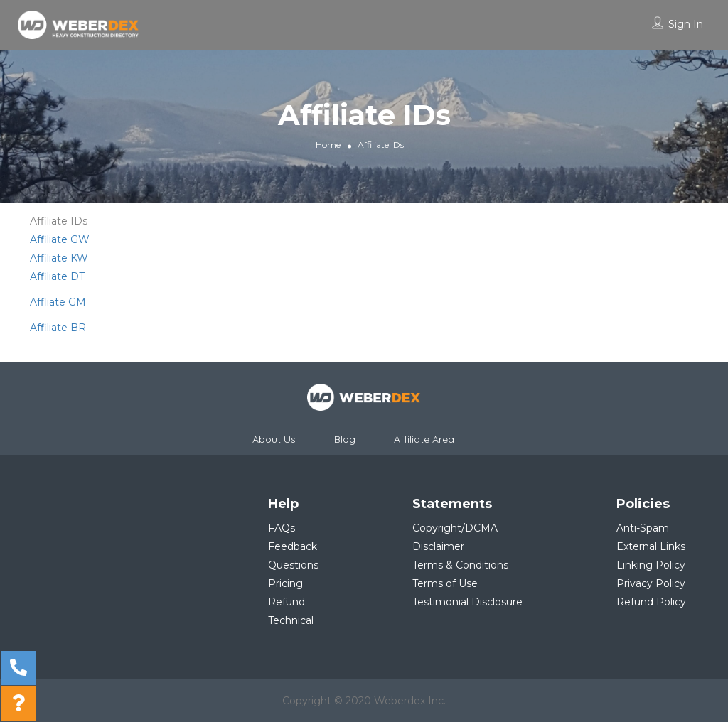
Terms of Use (445, 583)
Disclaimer (438, 546)
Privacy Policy (651, 583)
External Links (651, 546)
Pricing (285, 583)
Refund (287, 602)
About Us (274, 439)
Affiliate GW (60, 239)
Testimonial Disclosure (467, 602)
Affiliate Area (424, 439)
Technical (291, 620)
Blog (345, 439)
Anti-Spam (643, 528)
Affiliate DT (57, 276)
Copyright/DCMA (455, 528)
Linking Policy (651, 565)
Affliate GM (58, 302)
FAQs (282, 528)
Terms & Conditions (460, 565)
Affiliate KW (59, 258)
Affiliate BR (58, 328)
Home (328, 145)
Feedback (293, 546)
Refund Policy (651, 602)
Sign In (686, 24)
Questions (293, 565)
